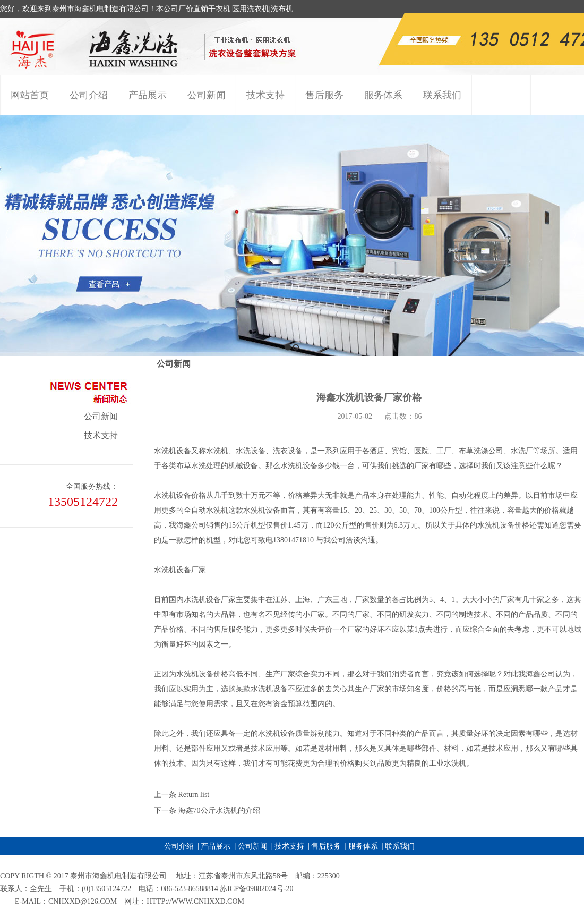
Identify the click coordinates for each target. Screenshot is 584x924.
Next (573, 235)
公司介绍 (179, 846)
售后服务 (326, 846)
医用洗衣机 (251, 9)
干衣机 (219, 9)
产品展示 (216, 846)
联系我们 (400, 846)
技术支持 (101, 435)
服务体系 (363, 846)
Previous (8, 235)
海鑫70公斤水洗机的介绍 (219, 811)
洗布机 (282, 9)
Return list (194, 795)
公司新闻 (101, 416)
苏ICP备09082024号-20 (256, 889)
